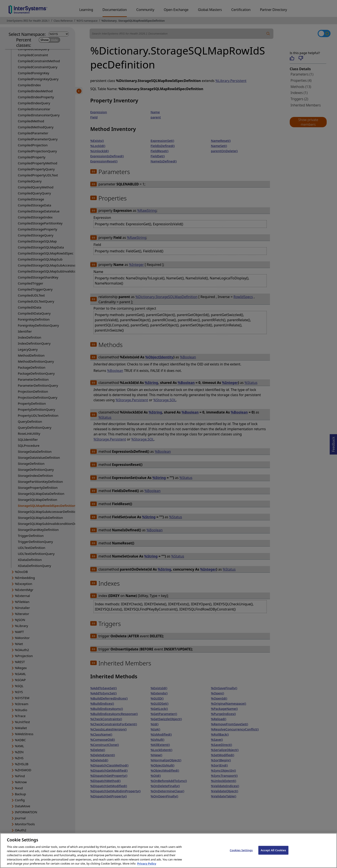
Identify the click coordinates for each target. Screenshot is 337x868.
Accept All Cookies (273, 854)
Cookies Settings (241, 854)
